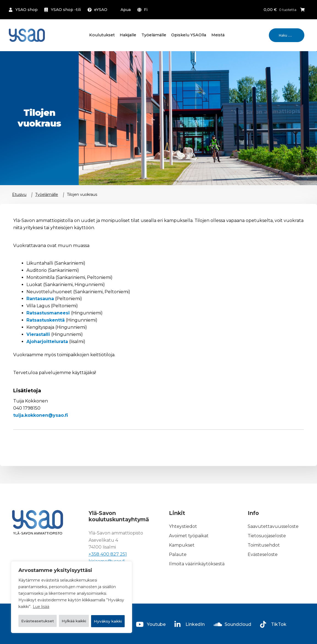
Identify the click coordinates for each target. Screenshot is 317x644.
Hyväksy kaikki (72, 621)
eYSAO (101, 10)
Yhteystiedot (183, 526)
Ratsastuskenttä (46, 320)
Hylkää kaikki (100, 607)
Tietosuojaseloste (267, 536)
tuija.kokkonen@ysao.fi (41, 415)
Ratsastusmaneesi (49, 313)
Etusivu (19, 194)
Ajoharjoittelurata (47, 342)
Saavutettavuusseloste (273, 526)
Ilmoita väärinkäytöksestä (197, 564)
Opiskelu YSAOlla (189, 35)
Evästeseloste (263, 554)
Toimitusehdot (264, 545)
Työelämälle (154, 35)
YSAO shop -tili (66, 10)
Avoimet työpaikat (189, 536)
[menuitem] (144, 10)
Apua (126, 10)
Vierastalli (39, 334)
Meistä (218, 35)
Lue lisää (41, 593)
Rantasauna (40, 299)
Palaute (178, 554)
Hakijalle (128, 35)
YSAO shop (27, 10)
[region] (72, 590)
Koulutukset (102, 35)
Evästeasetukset (46, 607)
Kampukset (182, 545)
